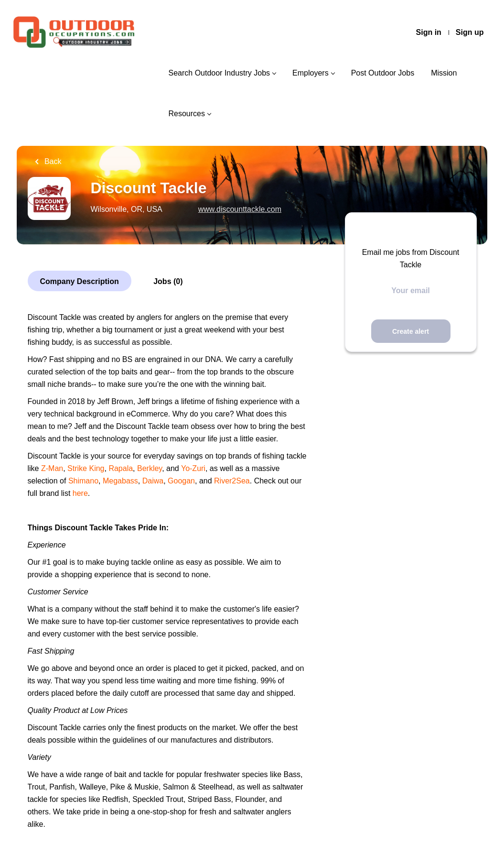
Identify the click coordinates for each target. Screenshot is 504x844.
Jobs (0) (168, 281)
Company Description (80, 281)
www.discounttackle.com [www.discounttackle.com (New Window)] (240, 209)
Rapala (121, 468)
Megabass (120, 481)
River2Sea (232, 481)
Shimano (83, 481)
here (80, 493)
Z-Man (52, 468)
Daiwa (153, 481)
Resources (186, 114)
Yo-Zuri (193, 468)
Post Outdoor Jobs (383, 73)
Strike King (86, 468)
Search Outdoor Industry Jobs (219, 73)
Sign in (429, 32)
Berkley (150, 468)
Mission (444, 73)
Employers (311, 73)
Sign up (470, 32)
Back (52, 161)
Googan (181, 481)
